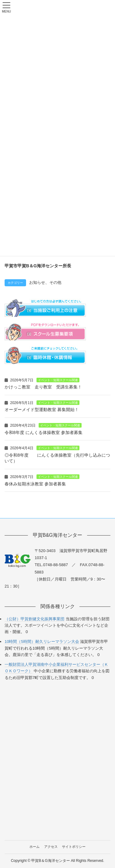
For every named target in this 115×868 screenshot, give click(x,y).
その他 (55, 283)
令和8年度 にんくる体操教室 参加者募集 (44, 432)
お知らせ (37, 283)
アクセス (51, 847)
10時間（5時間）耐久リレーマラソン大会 (42, 642)
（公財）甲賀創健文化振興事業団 (34, 619)
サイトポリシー (74, 847)
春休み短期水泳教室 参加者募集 (35, 484)
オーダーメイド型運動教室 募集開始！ (42, 410)
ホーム (34, 847)
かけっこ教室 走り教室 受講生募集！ (43, 387)
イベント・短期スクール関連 (58, 380)
